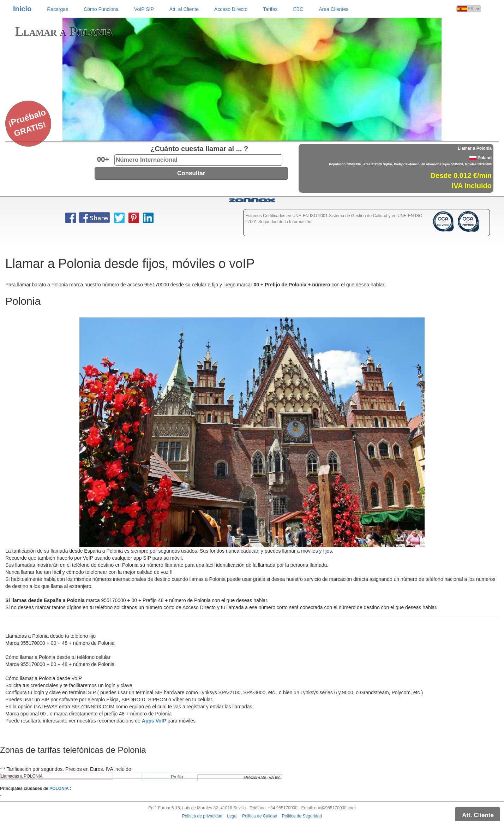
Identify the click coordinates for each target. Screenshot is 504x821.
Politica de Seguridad (302, 816)
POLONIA (59, 789)
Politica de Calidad (260, 816)
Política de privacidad (202, 816)
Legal (232, 816)
